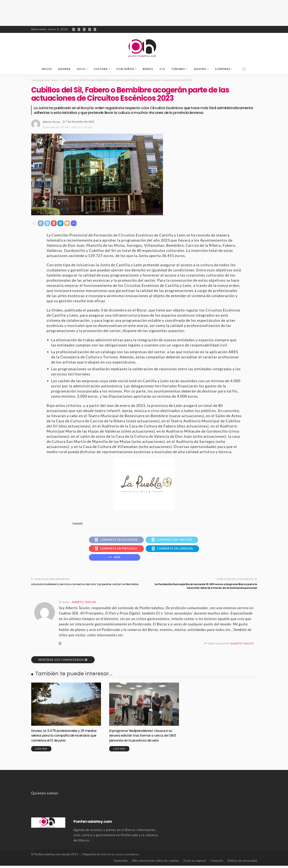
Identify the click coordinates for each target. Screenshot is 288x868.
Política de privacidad (242, 863)
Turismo (178, 69)
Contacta (217, 863)
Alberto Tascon (51, 122)
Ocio (81, 69)
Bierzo (148, 69)
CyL (162, 69)
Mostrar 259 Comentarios (61, 662)
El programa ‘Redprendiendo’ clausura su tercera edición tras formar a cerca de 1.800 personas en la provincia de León (144, 738)
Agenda (64, 69)
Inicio (47, 69)
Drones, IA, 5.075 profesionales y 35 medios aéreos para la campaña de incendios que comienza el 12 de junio (63, 738)
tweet (78, 524)
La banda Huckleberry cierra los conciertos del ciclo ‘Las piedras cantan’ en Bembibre (81, 588)
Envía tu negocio (195, 863)
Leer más (41, 751)
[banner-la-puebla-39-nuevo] (144, 484)
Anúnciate (121, 863)
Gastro (200, 69)
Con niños (125, 69)
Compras (223, 69)
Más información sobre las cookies (156, 863)
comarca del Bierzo (128, 857)
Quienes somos (45, 795)
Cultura (101, 69)
